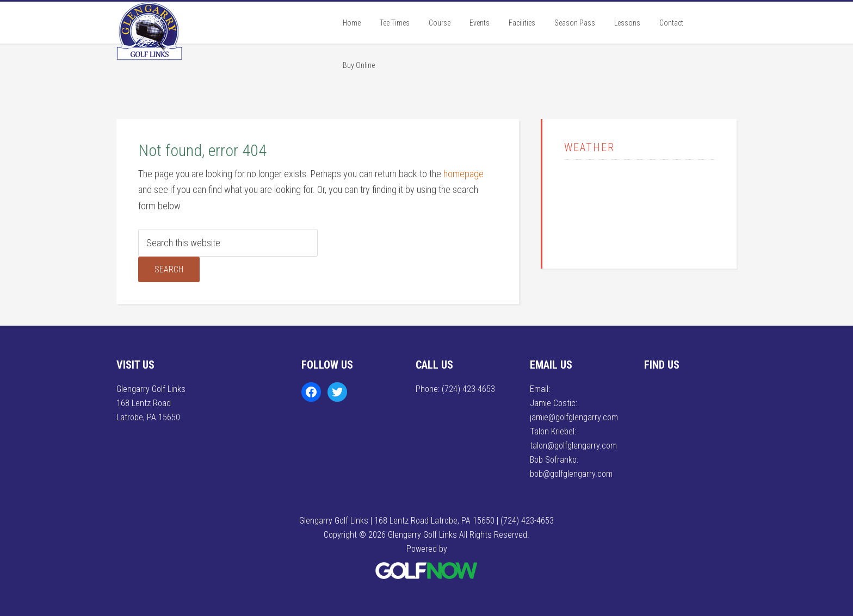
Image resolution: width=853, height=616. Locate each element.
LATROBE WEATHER (639, 206)
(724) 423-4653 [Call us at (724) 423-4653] (468, 389)
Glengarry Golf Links (198, 45)
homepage (463, 174)
